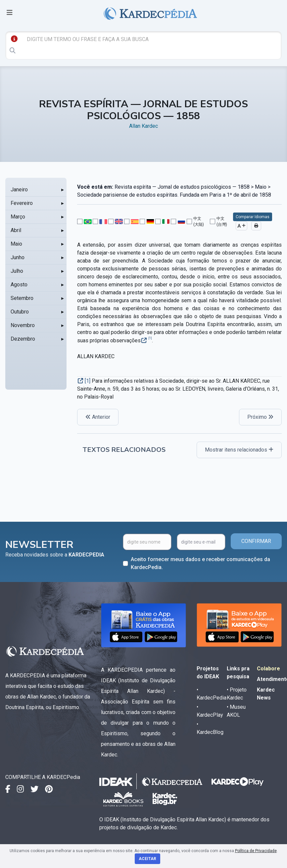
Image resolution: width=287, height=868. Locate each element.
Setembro (22, 298)
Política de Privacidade (256, 851)
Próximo (260, 417)
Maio (16, 244)
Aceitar (147, 859)
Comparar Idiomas (253, 217)
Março (18, 217)
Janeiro (19, 190)
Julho (17, 271)
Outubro (20, 312)
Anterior (98, 417)
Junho (18, 257)
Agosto (19, 285)
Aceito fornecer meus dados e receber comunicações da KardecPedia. (200, 563)
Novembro (23, 325)
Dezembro (23, 339)
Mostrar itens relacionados (239, 450)
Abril (16, 230)
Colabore (268, 669)
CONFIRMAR (256, 541)
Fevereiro (22, 203)
